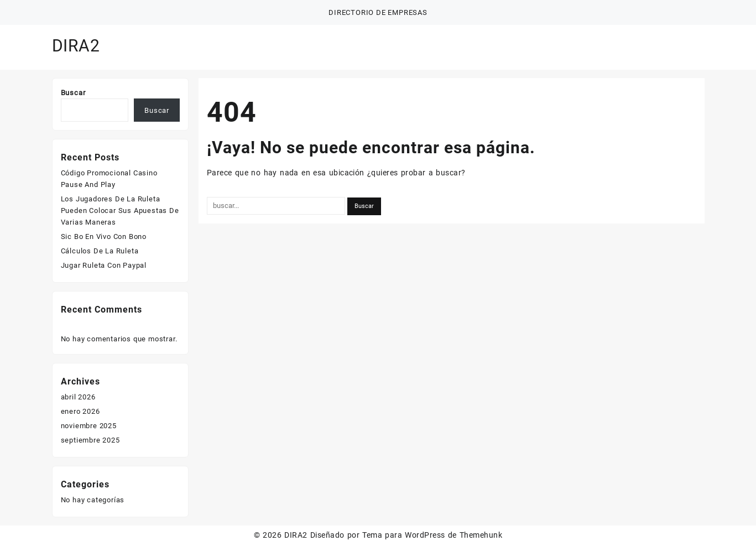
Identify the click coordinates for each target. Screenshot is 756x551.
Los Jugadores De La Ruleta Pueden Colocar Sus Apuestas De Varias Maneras (120, 210)
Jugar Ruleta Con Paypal (104, 265)
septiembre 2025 (90, 440)
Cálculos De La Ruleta (100, 251)
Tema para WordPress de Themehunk (432, 535)
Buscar (73, 93)
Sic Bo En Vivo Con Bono (104, 236)
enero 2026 (80, 411)
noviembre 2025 (89, 426)
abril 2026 (78, 397)
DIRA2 (76, 46)
